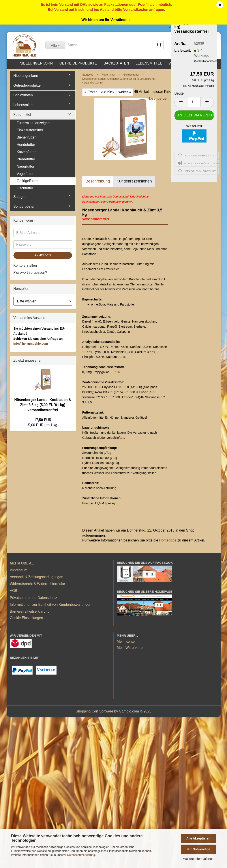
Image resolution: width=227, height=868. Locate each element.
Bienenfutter (26, 137)
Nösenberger (158, 98)
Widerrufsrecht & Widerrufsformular (38, 584)
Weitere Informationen (198, 859)
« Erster (91, 92)
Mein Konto (126, 641)
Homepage (168, 540)
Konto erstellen (25, 265)
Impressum (19, 570)
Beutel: (180, 93)
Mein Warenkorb (130, 648)
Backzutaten (116, 63)
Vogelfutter (25, 174)
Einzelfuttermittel (30, 130)
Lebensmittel (149, 63)
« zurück (108, 92)
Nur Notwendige (198, 849)
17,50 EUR (43, 420)
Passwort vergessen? (30, 273)
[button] (181, 102)
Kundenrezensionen (134, 181)
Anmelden (43, 255)
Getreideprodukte (78, 63)
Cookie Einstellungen (26, 618)
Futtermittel (22, 115)
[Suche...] (55, 45)
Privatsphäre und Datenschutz (34, 598)
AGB (14, 591)
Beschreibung (98, 181)
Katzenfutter (26, 152)
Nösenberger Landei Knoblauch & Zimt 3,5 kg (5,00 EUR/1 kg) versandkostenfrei (43, 405)
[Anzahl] (194, 102)
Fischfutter (25, 188)
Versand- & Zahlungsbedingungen (37, 577)
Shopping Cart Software (94, 711)
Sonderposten (24, 206)
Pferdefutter (26, 159)
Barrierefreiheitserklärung (30, 611)
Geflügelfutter (27, 181)
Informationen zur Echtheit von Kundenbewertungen (51, 605)
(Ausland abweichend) (206, 61)
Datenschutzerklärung (81, 855)
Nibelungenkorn (36, 63)
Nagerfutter (26, 166)
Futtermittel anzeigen (33, 123)
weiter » (125, 92)
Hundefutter (26, 145)
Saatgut (20, 197)
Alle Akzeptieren (198, 838)
